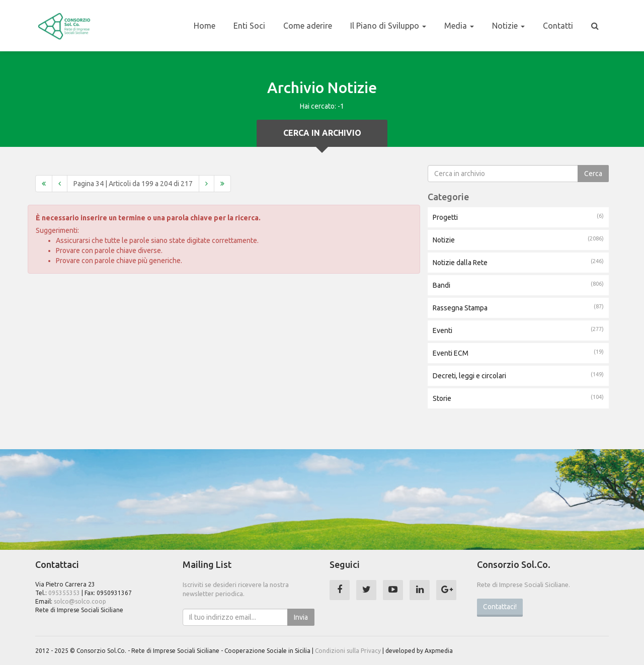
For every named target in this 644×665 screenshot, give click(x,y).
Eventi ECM (518, 353)
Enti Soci (249, 26)
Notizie (508, 26)
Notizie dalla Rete (518, 262)
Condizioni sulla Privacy (348, 651)
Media (459, 26)
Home (205, 26)
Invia (301, 617)
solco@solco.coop (80, 601)
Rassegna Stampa (518, 307)
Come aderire (308, 26)
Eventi (518, 330)
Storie (518, 398)
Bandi (518, 285)
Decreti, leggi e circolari (518, 375)
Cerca (593, 174)
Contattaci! (500, 607)
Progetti (518, 217)
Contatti (558, 26)
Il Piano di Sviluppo (388, 26)
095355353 (64, 593)
